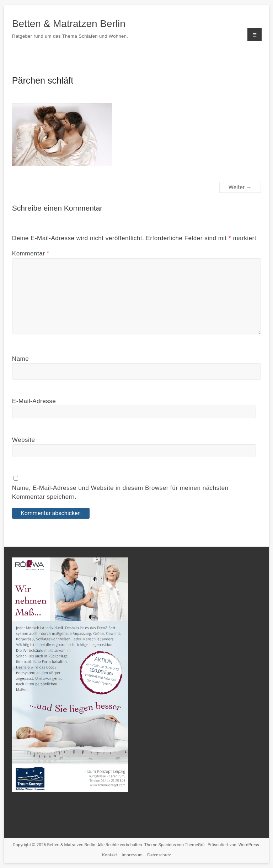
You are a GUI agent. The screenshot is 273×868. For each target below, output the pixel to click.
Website (24, 440)
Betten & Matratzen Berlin (69, 24)
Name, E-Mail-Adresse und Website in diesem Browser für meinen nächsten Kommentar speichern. (120, 493)
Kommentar (31, 253)
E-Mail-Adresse (34, 401)
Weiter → (240, 187)
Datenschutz (159, 855)
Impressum (132, 855)
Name (20, 359)
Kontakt (109, 855)
